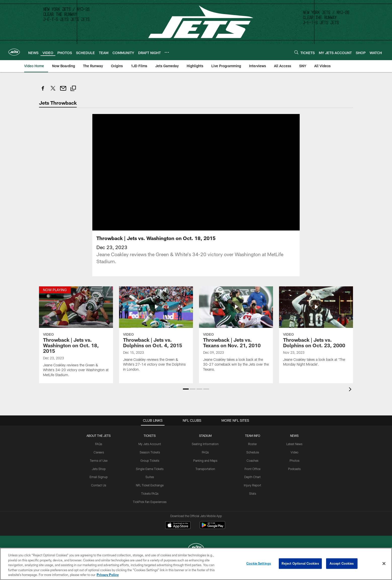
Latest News (294, 444)
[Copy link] (73, 89)
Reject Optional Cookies (300, 563)
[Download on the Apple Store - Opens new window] (178, 526)
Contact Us (99, 485)
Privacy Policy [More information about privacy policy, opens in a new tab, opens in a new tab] (108, 575)
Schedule (253, 452)
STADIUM (205, 436)
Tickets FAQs (150, 493)
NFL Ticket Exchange (150, 485)
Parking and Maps (205, 460)
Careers (99, 452)
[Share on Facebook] (43, 91)
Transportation (205, 469)
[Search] (296, 52)
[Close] (384, 564)
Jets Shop (99, 469)
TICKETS (150, 436)
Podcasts (294, 469)
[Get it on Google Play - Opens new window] (212, 528)
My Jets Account (150, 444)
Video (295, 452)
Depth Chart (252, 477)
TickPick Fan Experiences (150, 501)
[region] (196, 564)
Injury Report (252, 485)
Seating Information (205, 444)
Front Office (252, 469)
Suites (150, 477)
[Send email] (63, 91)
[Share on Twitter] (53, 91)
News (294, 436)
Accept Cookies (342, 563)
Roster (252, 444)
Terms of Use (99, 460)
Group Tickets (150, 460)
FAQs (99, 444)
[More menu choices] (167, 52)
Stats (253, 493)
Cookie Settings (259, 563)
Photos (295, 460)
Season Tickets (150, 452)
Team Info (253, 436)
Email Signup (99, 477)
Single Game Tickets (150, 469)
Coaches (252, 460)
